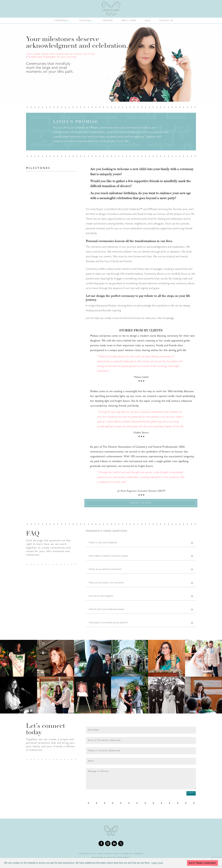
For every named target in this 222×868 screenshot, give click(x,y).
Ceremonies (61, 21)
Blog (148, 21)
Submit (185, 795)
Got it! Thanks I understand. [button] (203, 863)
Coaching (85, 21)
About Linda (129, 21)
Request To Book (141, 503)
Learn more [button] (157, 863)
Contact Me (166, 21)
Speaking (108, 21)
